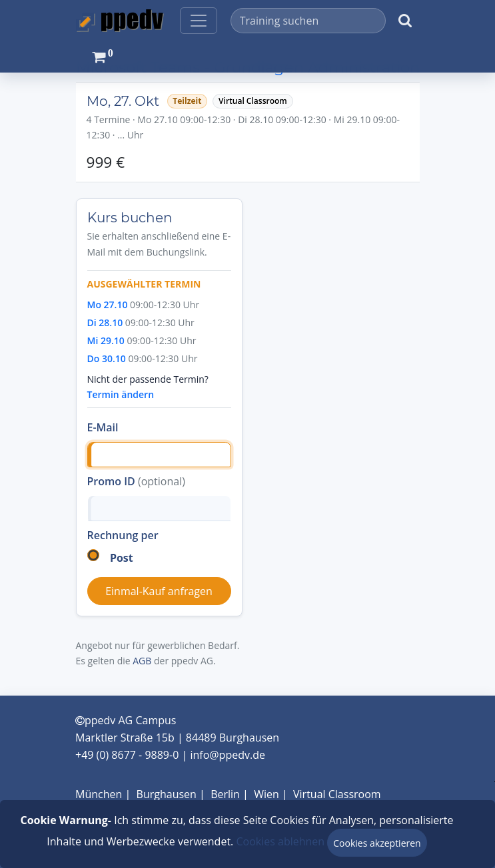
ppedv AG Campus (126, 720)
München (99, 794)
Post (122, 558)
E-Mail (103, 427)
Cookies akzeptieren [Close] (377, 843)
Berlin (225, 794)
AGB (142, 661)
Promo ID (136, 481)
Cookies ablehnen (280, 841)
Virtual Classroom (337, 794)
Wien (266, 794)
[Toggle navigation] (199, 21)
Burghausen (167, 794)
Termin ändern (121, 394)
